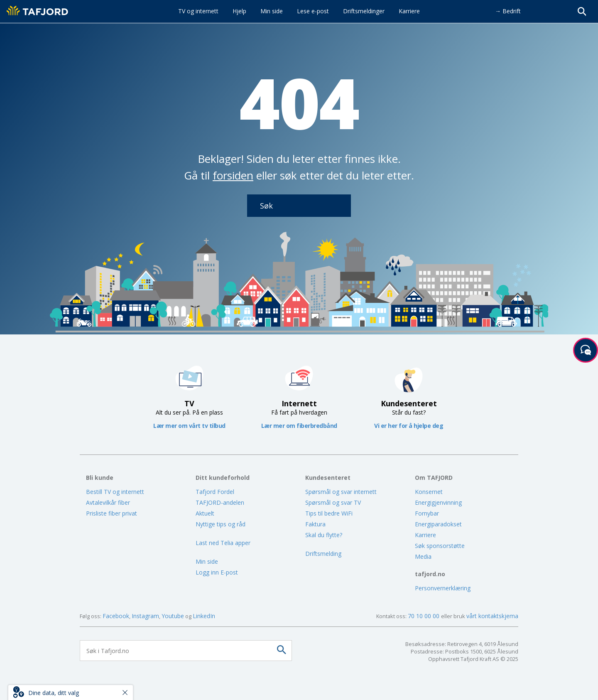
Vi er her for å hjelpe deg (409, 426)
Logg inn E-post (217, 572)
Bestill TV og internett (115, 492)
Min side (207, 561)
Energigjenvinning (438, 502)
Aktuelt (205, 513)
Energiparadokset (438, 524)
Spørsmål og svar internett (341, 492)
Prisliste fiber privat (112, 513)
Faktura (315, 524)
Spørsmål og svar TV (333, 502)
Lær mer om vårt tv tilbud (189, 426)
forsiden (233, 175)
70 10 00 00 (424, 616)
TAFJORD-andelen (220, 502)
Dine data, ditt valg (54, 693)
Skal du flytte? (324, 535)
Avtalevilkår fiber (108, 502)
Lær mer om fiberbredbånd (299, 426)
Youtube (173, 616)
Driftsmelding (323, 554)
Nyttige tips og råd (221, 524)
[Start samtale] (586, 350)
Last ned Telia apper (223, 543)
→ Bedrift (508, 11)
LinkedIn (204, 616)
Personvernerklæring (443, 588)
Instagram (145, 616)
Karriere (425, 535)
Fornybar (427, 513)
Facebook (116, 616)
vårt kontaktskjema (492, 616)
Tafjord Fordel (215, 492)
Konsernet (429, 492)
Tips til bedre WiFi (329, 513)
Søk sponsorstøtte (440, 546)
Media (423, 556)
